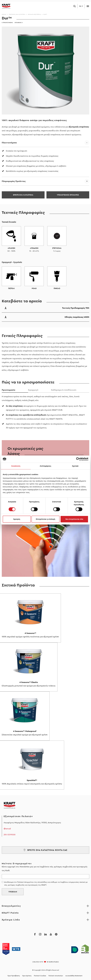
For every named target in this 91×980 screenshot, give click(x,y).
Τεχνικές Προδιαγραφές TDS (45, 308)
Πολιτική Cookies (40, 976)
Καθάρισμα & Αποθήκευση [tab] (64, 390)
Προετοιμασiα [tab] (8, 390)
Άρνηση (17, 519)
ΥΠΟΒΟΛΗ (13, 892)
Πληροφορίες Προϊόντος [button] (14, 181)
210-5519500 (10, 835)
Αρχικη (4, 14)
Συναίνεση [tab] (16, 466)
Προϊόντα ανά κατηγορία (17, 14)
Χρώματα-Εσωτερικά (34, 14)
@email (7, 829)
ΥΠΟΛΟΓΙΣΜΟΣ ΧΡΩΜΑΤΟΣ (68, 195)
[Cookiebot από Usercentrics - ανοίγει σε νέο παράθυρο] (78, 459)
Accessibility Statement (74, 976)
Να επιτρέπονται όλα (74, 519)
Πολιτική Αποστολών (56, 976)
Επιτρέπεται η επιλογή (45, 519)
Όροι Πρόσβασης (14, 976)
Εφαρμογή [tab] (33, 390)
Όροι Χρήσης (27, 976)
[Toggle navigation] (88, 6)
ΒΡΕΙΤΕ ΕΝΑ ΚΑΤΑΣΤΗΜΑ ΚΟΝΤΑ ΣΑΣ (45, 850)
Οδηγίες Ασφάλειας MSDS (45, 317)
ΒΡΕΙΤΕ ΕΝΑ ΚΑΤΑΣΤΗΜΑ (23, 195)
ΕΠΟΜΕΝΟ (19, 23)
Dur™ (45, 14)
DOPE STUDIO (54, 962)
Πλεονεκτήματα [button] (9, 143)
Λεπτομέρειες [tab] (46, 466)
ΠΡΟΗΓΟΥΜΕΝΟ (7, 23)
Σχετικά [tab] (75, 466)
